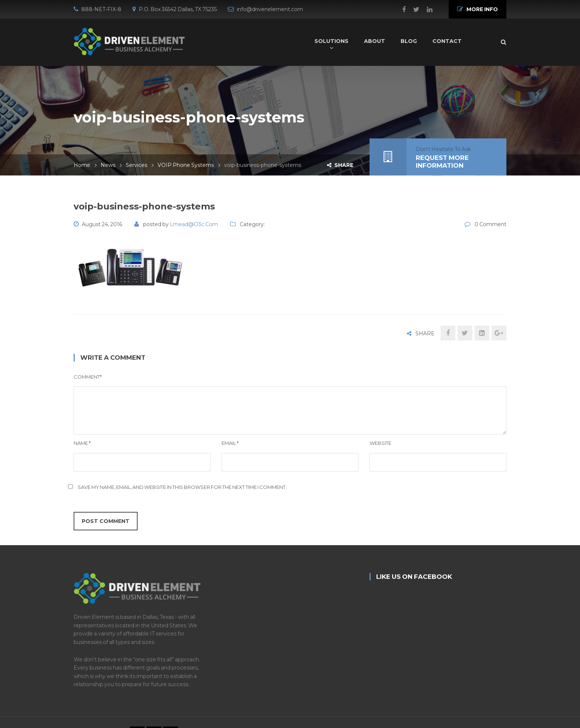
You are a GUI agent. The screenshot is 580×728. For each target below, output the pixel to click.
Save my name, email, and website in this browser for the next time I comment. (182, 487)
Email (230, 443)
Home (82, 165)
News (108, 165)
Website (380, 443)
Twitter (413, 10)
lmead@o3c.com (194, 224)
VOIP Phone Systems (186, 165)
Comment (88, 377)
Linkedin (426, 10)
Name (82, 443)
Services (136, 165)
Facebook (400, 10)
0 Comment (490, 224)
